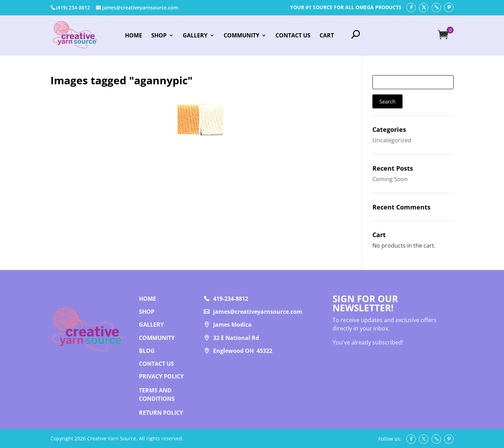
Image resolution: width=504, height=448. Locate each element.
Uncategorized (392, 140)
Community (241, 36)
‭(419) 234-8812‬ (73, 8)
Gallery (195, 36)
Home (134, 36)
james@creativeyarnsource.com (258, 312)
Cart (327, 36)
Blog (147, 351)
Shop (159, 36)
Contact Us (293, 36)
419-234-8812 (231, 299)
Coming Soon (390, 179)
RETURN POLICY (161, 413)
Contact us (156, 364)
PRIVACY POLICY (161, 376)
